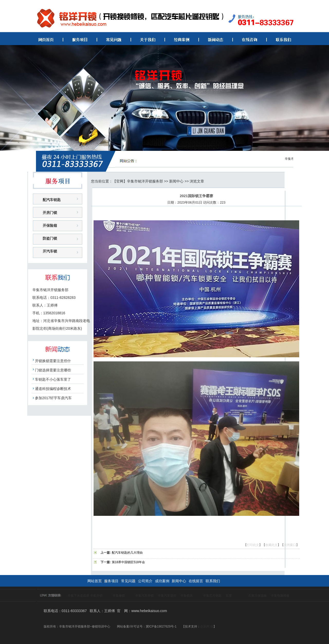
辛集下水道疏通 (78, 596)
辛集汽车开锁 (144, 596)
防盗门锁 (50, 238)
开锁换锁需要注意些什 (53, 361)
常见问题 (128, 581)
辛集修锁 (119, 596)
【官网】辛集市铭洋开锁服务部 (138, 181)
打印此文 (253, 545)
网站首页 (95, 581)
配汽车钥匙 (52, 200)
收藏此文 (271, 545)
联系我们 (213, 581)
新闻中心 (176, 181)
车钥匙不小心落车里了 (53, 379)
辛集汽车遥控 (167, 596)
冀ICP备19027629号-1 (161, 626)
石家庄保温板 (258, 596)
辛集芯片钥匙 (212, 596)
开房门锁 (50, 213)
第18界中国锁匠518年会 (128, 562)
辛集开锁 (96, 596)
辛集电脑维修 (280, 596)
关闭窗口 (290, 545)
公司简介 (145, 581)
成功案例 (162, 581)
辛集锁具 (187, 596)
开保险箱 (50, 225)
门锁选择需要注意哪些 (53, 370)
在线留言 (196, 581)
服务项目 (111, 581)
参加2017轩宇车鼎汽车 (53, 398)
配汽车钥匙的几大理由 (127, 553)
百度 (229, 596)
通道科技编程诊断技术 (53, 389)
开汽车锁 (50, 251)
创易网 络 (207, 626)
